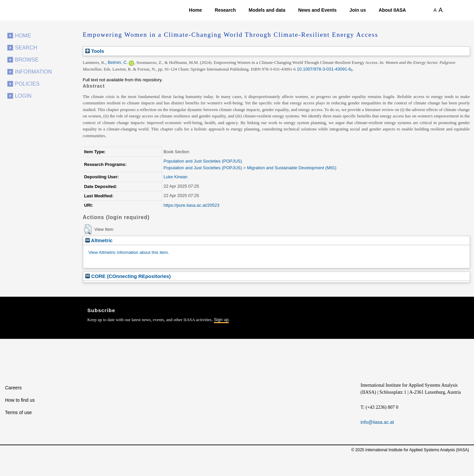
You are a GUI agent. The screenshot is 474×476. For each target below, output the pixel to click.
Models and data (267, 10)
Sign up (221, 320)
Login (23, 96)
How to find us (20, 400)
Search (26, 48)
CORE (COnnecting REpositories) (128, 276)
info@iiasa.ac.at (377, 422)
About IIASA (392, 10)
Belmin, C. (118, 62)
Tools (95, 51)
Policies (27, 84)
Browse (27, 60)
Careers (13, 388)
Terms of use (18, 412)
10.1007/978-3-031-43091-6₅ (325, 69)
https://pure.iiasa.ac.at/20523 (191, 205)
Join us (358, 10)
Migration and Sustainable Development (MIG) (292, 168)
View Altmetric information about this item (128, 252)
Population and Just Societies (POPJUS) (203, 161)
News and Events (317, 10)
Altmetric (99, 240)
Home (195, 10)
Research (225, 10)
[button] (88, 229)
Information (34, 72)
